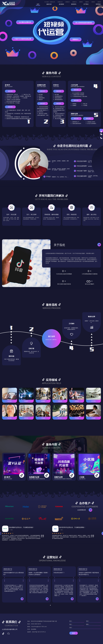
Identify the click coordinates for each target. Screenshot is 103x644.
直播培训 (99, 2)
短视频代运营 (52, 2)
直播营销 (81, 2)
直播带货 (87, 2)
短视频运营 (67, 2)
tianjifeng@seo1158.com (39, 627)
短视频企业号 (60, 2)
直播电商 (93, 2)
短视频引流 (74, 2)
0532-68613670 (36, 624)
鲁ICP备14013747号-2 (39, 632)
